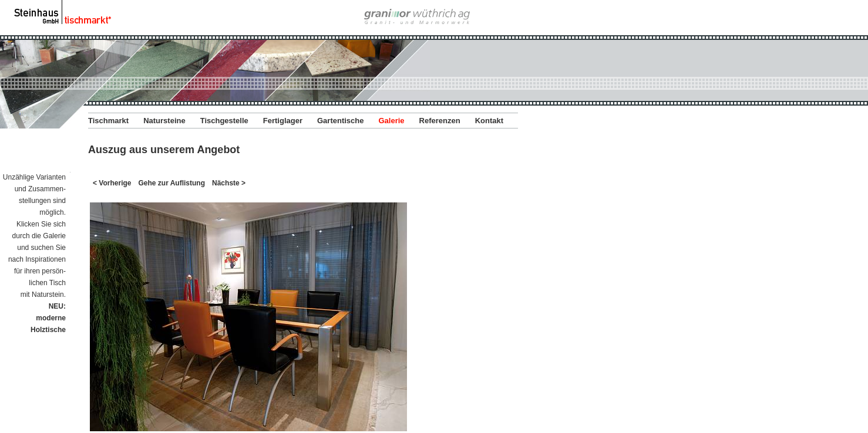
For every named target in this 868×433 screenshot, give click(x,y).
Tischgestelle (224, 121)
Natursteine (164, 121)
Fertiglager (283, 121)
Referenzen (440, 121)
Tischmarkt (108, 121)
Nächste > (229, 183)
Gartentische (340, 121)
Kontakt (489, 121)
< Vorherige (112, 183)
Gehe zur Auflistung (171, 183)
